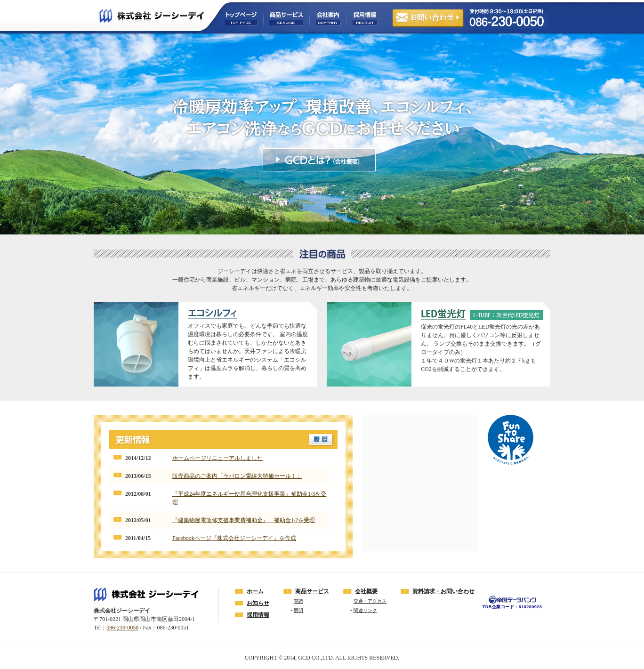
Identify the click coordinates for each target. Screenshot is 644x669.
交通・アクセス (370, 601)
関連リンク (365, 610)
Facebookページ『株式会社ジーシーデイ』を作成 (234, 538)
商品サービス (312, 591)
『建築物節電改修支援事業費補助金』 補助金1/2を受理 (244, 520)
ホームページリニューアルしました (217, 458)
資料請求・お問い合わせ (443, 591)
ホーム (255, 591)
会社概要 (366, 591)
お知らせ (258, 603)
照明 (298, 610)
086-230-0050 (122, 628)
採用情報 (258, 615)
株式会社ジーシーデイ (152, 16)
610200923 (531, 607)
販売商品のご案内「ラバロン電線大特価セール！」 (237, 476)
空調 (298, 601)
